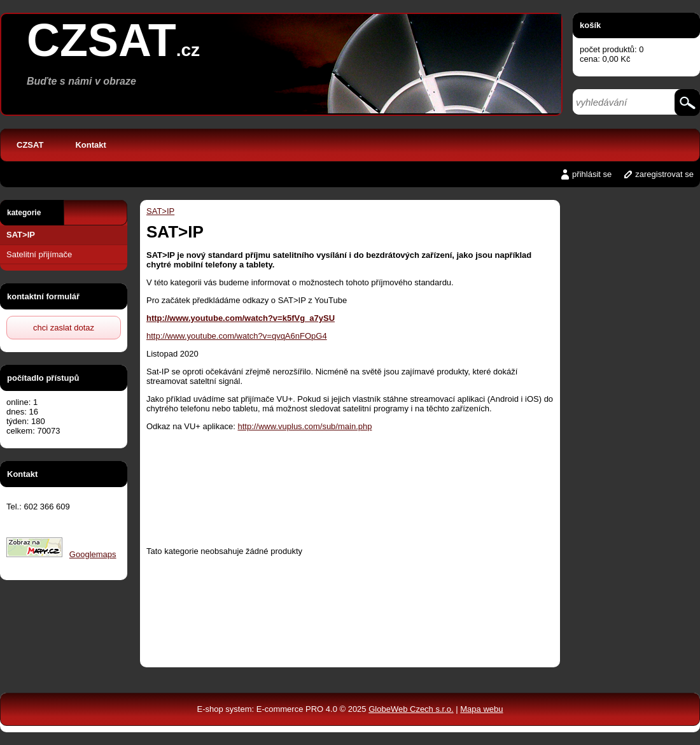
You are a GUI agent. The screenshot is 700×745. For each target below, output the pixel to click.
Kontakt (90, 145)
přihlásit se (592, 174)
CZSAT (30, 145)
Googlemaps (93, 554)
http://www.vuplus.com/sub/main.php (304, 426)
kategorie (24, 213)
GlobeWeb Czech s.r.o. (411, 709)
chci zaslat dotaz (64, 328)
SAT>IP (21, 235)
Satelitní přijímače (39, 254)
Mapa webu (481, 709)
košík (590, 25)
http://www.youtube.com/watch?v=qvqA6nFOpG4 (237, 336)
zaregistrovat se (664, 174)
